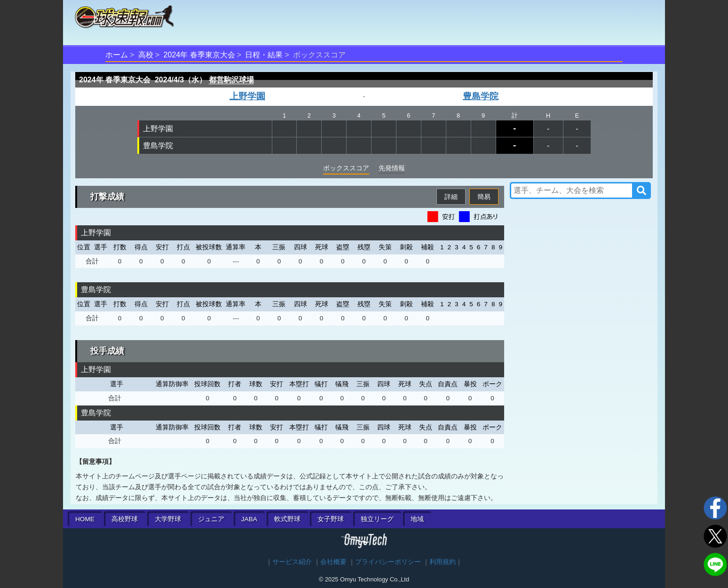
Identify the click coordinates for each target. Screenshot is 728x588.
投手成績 (107, 351)
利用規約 (443, 562)
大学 (168, 519)
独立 (377, 519)
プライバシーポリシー (388, 562)
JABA (249, 519)
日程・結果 (264, 55)
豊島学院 (481, 96)
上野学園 (247, 96)
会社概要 (333, 562)
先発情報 (392, 168)
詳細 (451, 197)
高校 (146, 55)
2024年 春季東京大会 (199, 55)
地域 (417, 519)
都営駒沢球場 (231, 80)
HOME (85, 519)
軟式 (287, 519)
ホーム (117, 55)
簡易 (484, 197)
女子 (331, 519)
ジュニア (211, 519)
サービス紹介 (292, 562)
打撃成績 (107, 197)
